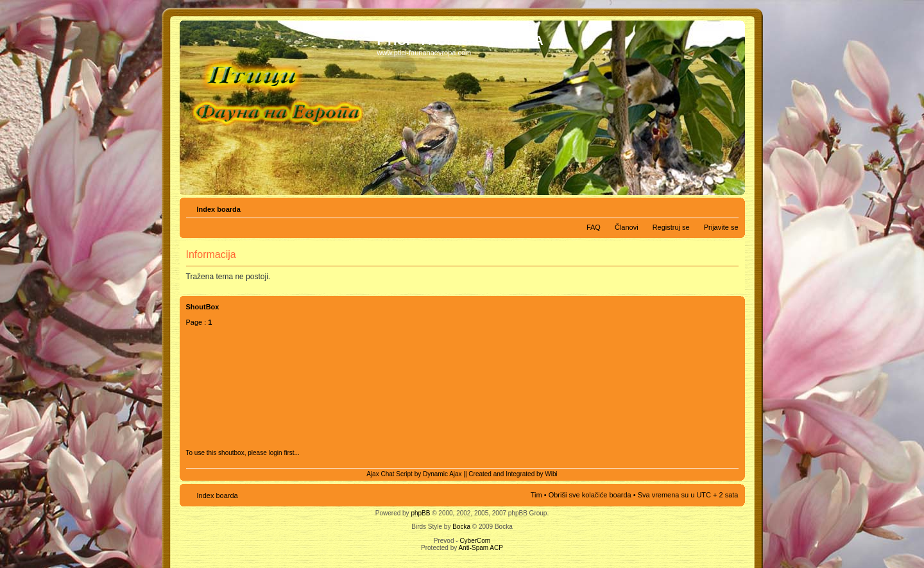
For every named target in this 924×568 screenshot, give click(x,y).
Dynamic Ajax (442, 474)
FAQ (594, 227)
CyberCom (475, 541)
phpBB (420, 513)
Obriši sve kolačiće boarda (590, 495)
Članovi (627, 227)
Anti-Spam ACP (480, 548)
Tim (536, 495)
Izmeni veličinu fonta (729, 207)
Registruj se (671, 227)
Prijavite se (721, 227)
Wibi (551, 474)
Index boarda (219, 209)
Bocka (461, 527)
